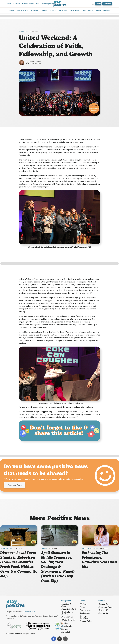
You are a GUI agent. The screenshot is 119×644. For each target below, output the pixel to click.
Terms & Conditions (84, 617)
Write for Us (103, 610)
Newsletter (107, 4)
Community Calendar (48, 4)
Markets (44, 10)
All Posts (83, 604)
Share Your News (14, 485)
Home (9, 4)
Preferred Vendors (28, 4)
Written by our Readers (103, 10)
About (82, 607)
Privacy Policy (86, 621)
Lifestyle (11, 10)
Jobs (37, 4)
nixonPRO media (31, 612)
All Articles (16, 4)
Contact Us (103, 604)
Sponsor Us (103, 613)
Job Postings (85, 613)
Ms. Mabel (53, 10)
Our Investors (85, 610)
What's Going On (88, 10)
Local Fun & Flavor (23, 10)
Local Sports (35, 10)
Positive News (63, 10)
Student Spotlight (75, 10)
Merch (98, 4)
